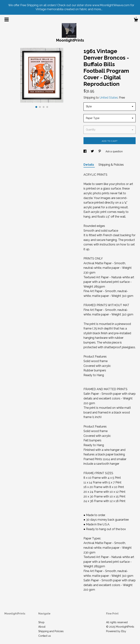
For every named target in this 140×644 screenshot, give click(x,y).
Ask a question (114, 151)
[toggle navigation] (7, 19)
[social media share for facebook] (85, 151)
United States (109, 98)
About (42, 627)
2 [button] (40, 107)
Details (89, 165)
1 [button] (36, 107)
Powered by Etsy (116, 631)
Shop (41, 622)
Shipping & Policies (111, 165)
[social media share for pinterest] (100, 151)
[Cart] (136, 20)
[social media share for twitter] (93, 151)
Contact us (45, 636)
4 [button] (47, 107)
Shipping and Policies (51, 631)
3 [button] (44, 107)
